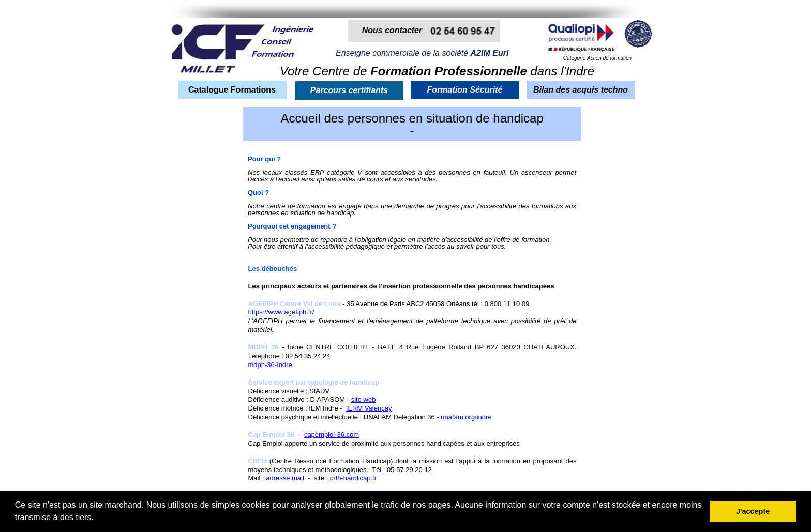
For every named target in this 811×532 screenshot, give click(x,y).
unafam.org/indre (466, 417)
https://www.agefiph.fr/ (281, 312)
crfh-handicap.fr (353, 478)
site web (364, 399)
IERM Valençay (369, 408)
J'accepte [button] (753, 511)
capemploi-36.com (332, 435)
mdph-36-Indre (270, 365)
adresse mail (285, 478)
